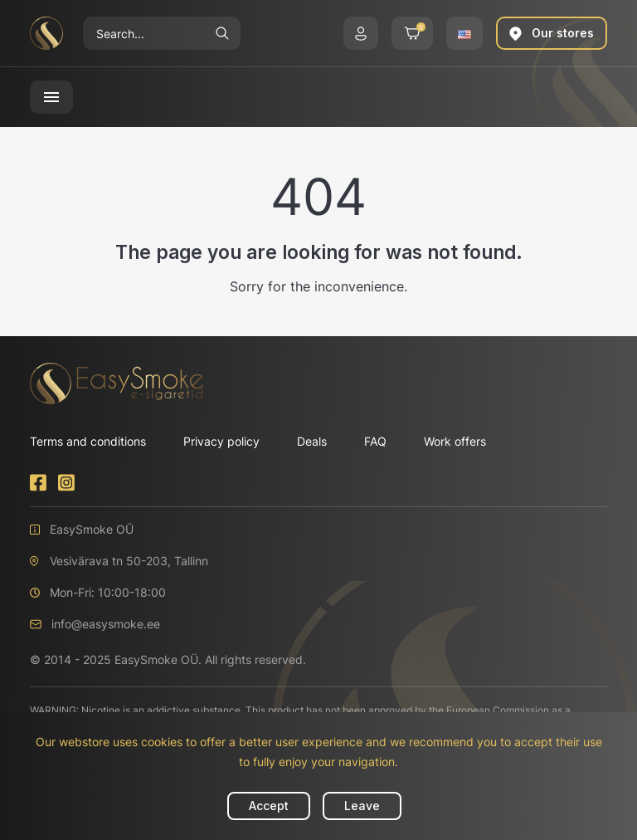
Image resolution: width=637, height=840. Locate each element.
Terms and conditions (88, 441)
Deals (312, 441)
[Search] (143, 33)
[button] (361, 33)
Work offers (455, 441)
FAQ (375, 441)
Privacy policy (221, 441)
